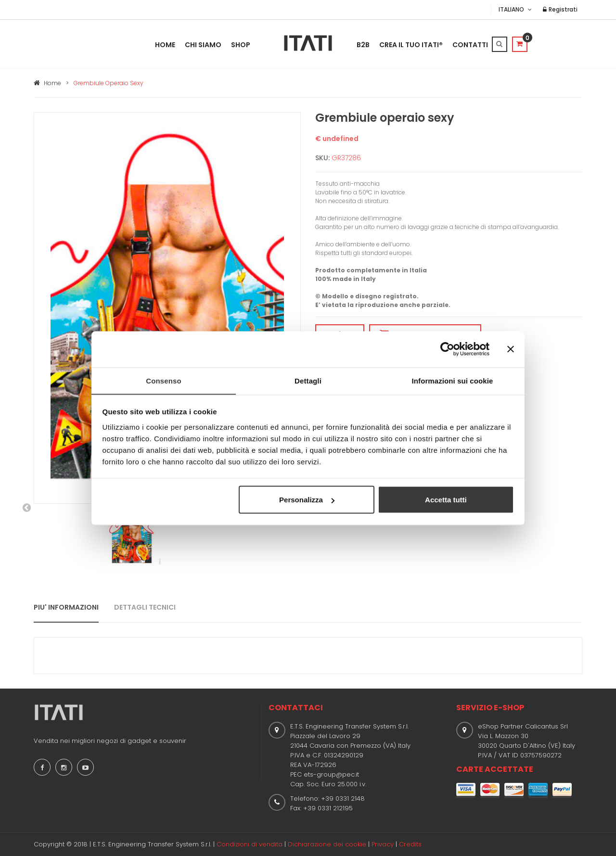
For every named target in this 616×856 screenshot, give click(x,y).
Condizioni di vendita (250, 844)
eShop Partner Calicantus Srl (523, 726)
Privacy (383, 844)
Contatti (470, 45)
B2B (363, 45)
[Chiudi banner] (511, 349)
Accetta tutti (446, 500)
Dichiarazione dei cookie (327, 844)
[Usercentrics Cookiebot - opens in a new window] (447, 349)
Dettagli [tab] (308, 380)
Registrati (560, 9)
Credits (410, 844)
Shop (241, 45)
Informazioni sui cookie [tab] (453, 380)
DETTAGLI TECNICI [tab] (145, 607)
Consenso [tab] (163, 380)
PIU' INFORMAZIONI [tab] (66, 607)
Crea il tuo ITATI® (411, 45)
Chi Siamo (203, 45)
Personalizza (307, 500)
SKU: (322, 158)
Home (165, 45)
